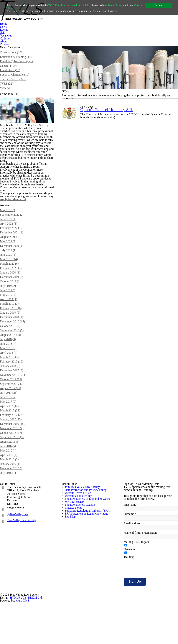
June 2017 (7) (9, 441)
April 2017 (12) (9, 450)
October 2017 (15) (12, 423)
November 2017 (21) (14, 418)
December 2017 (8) (13, 414)
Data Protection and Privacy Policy (87, 541)
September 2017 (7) (13, 427)
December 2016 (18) (14, 467)
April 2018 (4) (9, 396)
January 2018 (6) (11, 410)
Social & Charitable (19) (15, 81)
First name (131, 550)
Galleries (6, 38)
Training (129, 602)
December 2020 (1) (13, 289)
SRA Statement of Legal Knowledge (88, 614)
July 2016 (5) (8, 490)
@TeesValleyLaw (20, 561)
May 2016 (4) (9, 494)
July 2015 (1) (8, 516)
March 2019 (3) (10, 347)
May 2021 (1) (9, 285)
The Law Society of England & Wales (88, 568)
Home (4, 24)
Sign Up (135, 627)
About (4, 41)
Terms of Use (126, 5)
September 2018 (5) (13, 374)
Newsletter (131, 595)
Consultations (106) (13, 59)
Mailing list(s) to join (136, 587)
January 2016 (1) (11, 507)
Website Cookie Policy (79, 559)
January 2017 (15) (12, 463)
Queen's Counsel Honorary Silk (109, 121)
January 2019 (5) (11, 356)
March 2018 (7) (10, 401)
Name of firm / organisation (142, 578)
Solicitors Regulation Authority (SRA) (88, 605)
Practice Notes (75, 596)
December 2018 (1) (13, 361)
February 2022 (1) (12, 272)
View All (5, 94)
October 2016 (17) (12, 476)
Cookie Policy (13, 8)
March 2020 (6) (10, 307)
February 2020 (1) (12, 312)
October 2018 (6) (11, 369)
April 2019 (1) (9, 343)
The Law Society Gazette (81, 587)
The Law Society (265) (15, 85)
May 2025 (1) (9, 254)
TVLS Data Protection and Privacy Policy (76, 5)
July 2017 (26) (9, 436)
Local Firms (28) (11, 76)
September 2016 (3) (13, 481)
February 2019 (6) (12, 352)
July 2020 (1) (9, 294)
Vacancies (7, 36)
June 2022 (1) (9, 263)
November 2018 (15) (14, 365)
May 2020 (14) (9, 303)
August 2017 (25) (11, 432)
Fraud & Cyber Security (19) (18, 67)
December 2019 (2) (13, 321)
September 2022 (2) (13, 258)
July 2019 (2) (8, 329)
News (4, 27)
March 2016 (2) (10, 503)
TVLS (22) (6, 90)
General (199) (9, 72)
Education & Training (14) (16, 63)
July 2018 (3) (8, 383)
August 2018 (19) (11, 378)
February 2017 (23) (12, 458)
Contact (5, 44)
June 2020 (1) (9, 298)
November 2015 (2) (13, 512)
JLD (3, 33)
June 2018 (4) (9, 387)
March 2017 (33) (11, 454)
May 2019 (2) (9, 338)
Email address (133, 569)
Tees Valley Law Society (25, 567)
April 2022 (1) (9, 267)
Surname (130, 559)
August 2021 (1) (10, 280)
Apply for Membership (16, 243)
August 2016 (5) (10, 485)
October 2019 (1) (11, 325)
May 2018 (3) (9, 392)
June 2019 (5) (9, 334)
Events (4, 30)
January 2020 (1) (11, 316)
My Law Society (75, 578)
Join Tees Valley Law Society (84, 532)
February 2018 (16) (12, 405)
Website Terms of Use (79, 550)
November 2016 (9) (13, 472)
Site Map (70, 623)
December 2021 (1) (13, 276)
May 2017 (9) (9, 445)
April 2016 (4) (9, 499)
